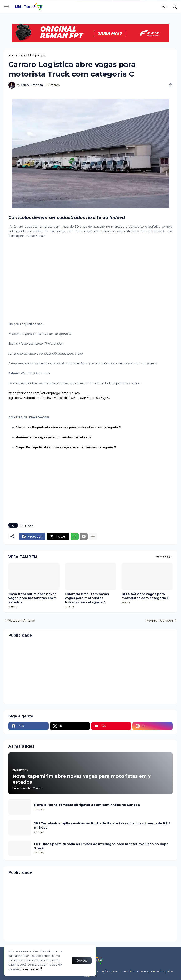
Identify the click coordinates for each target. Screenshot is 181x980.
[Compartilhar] (169, 85)
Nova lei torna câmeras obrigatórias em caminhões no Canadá (87, 805)
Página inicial (18, 55)
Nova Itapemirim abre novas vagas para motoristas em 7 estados (32, 598)
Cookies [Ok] (82, 961)
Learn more (29, 969)
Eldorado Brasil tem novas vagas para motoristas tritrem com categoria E (87, 598)
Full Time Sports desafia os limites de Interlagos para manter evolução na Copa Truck (101, 846)
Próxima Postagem (160, 621)
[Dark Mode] (165, 7)
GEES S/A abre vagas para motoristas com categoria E (145, 596)
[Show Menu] (6, 7)
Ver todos (163, 557)
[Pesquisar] (175, 7)
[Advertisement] (90, 283)
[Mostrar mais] (93, 536)
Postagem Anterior (21, 621)
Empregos (38, 55)
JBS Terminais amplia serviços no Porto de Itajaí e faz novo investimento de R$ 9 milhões (102, 825)
